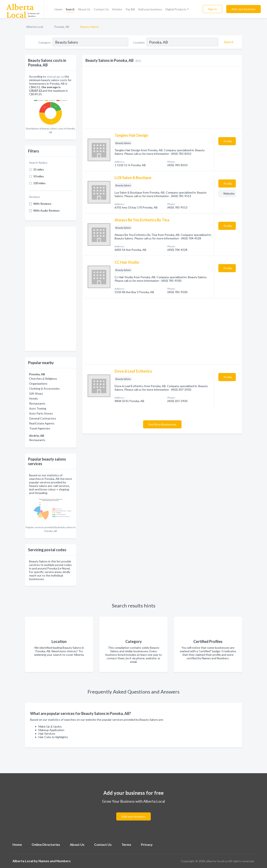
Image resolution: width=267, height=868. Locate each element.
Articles (117, 9)
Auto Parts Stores (41, 413)
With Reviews (42, 204)
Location (139, 42)
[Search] (228, 42)
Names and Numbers (55, 861)
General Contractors (43, 418)
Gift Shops (36, 393)
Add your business (150, 9)
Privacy (147, 844)
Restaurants (37, 403)
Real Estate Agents (42, 423)
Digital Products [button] (176, 9)
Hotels (33, 398)
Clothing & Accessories (44, 388)
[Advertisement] (51, 289)
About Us (84, 9)
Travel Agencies (40, 428)
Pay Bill (130, 9)
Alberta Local (35, 27)
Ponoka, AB (62, 27)
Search (70, 9)
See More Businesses (162, 424)
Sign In (212, 9)
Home (59, 9)
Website (229, 193)
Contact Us (101, 9)
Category (45, 42)
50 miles (39, 176)
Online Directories (46, 844)
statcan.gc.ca (55, 76)
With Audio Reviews (46, 210)
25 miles (39, 169)
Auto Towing (38, 408)
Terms (126, 844)
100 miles (39, 183)
